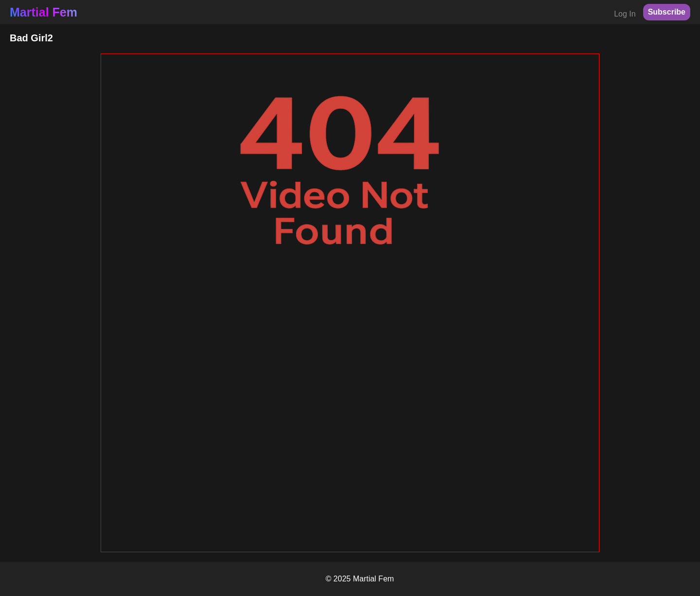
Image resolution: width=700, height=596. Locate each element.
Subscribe (667, 12)
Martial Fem (44, 12)
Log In (625, 14)
